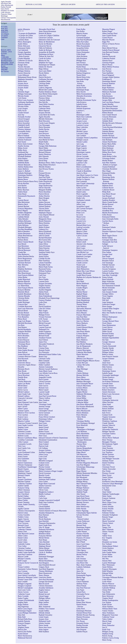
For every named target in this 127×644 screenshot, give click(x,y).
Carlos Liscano (82, 236)
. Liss (78, 238)
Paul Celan (22, 450)
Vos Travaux (5, 71)
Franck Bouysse (24, 340)
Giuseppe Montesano (84, 440)
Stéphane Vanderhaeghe (111, 494)
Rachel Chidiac (23, 496)
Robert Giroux (44, 432)
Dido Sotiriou (107, 367)
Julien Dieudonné (45, 150)
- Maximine (81, 356)
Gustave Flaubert (45, 300)
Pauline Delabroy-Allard (48, 92)
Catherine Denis (45, 108)
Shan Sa (105, 225)
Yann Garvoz (44, 386)
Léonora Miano (82, 388)
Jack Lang (80, 144)
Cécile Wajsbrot (108, 548)
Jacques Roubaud (108, 198)
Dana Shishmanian (109, 325)
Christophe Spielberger (110, 375)
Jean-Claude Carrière (25, 425)
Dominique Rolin (108, 177)
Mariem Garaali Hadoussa (48, 369)
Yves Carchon (23, 415)
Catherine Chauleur (25, 484)
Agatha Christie (23, 509)
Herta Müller (81, 469)
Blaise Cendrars (24, 454)
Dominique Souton (109, 371)
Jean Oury (80, 569)
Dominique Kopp (83, 90)
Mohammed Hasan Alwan (27, 77)
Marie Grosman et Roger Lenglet (51, 471)
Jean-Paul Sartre (108, 267)
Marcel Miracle (82, 409)
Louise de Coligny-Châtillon (49, 36)
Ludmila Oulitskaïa (83, 567)
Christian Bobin (24, 298)
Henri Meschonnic (83, 379)
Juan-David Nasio (83, 496)
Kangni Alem (23, 65)
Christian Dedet (44, 83)
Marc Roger (106, 171)
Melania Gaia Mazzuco (85, 359)
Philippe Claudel (24, 521)
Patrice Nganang (82, 511)
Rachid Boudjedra (24, 329)
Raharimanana (107, 96)
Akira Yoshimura (108, 613)
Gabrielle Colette (24, 544)
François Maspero (83, 336)
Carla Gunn (43, 498)
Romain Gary (44, 388)
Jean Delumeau (44, 106)
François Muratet (83, 479)
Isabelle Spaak (107, 373)
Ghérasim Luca (82, 259)
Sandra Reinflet (108, 104)
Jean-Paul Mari (82, 317)
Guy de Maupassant (83, 346)
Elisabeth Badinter (24, 156)
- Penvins (80, 607)
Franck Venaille (108, 507)
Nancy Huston (44, 575)
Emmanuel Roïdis (109, 173)
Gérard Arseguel (24, 119)
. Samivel (106, 248)
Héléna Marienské (83, 319)
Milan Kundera (82, 106)
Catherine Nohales (83, 529)
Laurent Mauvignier (84, 350)
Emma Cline (22, 532)
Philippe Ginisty (45, 421)
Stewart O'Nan (82, 540)
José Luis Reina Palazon (111, 102)
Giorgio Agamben (24, 52)
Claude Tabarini (108, 423)
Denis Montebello (83, 434)
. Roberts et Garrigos (110, 165)
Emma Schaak (107, 277)
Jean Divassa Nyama (46, 169)
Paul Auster (22, 142)
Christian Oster (82, 561)
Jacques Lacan (82, 121)
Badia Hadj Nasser (83, 498)
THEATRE (4, 68)
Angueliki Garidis (45, 377)
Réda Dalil (22, 617)
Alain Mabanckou (83, 269)
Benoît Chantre (23, 469)
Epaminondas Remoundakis (112, 111)
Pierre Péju (80, 600)
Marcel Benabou (24, 231)
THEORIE (4, 70)
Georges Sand (107, 254)
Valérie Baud (22, 192)
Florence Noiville (83, 534)
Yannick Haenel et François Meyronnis (53, 511)
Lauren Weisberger (109, 563)
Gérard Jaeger (44, 596)
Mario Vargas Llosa (109, 502)
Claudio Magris (82, 288)
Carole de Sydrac (45, 58)
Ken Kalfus (80, 31)
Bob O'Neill (81, 542)
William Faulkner (45, 271)
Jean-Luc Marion (83, 321)
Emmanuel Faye (45, 273)
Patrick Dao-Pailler (25, 632)
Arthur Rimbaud (108, 146)
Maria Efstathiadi (45, 231)
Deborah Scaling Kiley (110, 273)
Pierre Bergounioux (25, 259)
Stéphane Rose (107, 186)
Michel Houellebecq (46, 561)
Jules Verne (106, 519)
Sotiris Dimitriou (45, 154)
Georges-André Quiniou (111, 77)
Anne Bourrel (23, 338)
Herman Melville (83, 375)
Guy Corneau (23, 571)
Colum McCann (82, 363)
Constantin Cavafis (25, 444)
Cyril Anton (22, 98)
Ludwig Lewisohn (83, 227)
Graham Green (44, 463)
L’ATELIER (5, 57)
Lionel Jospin (44, 617)
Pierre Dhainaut (44, 138)
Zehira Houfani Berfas (26, 256)
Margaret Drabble (45, 190)
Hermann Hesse (44, 544)
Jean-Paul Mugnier (83, 465)
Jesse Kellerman (82, 50)
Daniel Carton (23, 429)
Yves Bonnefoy (23, 317)
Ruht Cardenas (23, 419)
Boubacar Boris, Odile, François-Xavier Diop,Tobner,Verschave (53, 164)
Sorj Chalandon (23, 459)
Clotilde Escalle (44, 259)
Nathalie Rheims (108, 131)
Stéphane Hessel (45, 546)
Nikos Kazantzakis (83, 46)
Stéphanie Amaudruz (25, 79)
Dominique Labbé (83, 115)
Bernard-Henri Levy (84, 225)
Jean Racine (106, 94)
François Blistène (24, 290)
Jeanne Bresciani (24, 354)
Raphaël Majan (82, 294)
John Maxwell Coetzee (26, 534)
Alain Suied (106, 404)
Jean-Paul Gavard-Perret (48, 396)
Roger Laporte (82, 148)
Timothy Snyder (108, 348)
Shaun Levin (81, 217)
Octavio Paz (81, 596)
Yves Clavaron (23, 523)
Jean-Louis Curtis (24, 590)
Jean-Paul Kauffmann (84, 40)
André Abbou (23, 44)
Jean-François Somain (110, 356)
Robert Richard (108, 133)
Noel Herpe (43, 540)
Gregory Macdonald (84, 273)
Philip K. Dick (44, 144)
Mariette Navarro (83, 502)
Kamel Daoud (23, 634)
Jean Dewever (44, 133)
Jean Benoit (22, 244)
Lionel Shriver (107, 327)
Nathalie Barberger (25, 173)
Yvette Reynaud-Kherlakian (112, 127)
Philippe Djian (44, 175)
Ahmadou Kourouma (84, 96)
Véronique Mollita (83, 421)
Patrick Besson (23, 271)
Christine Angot (24, 92)
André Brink (22, 361)
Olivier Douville (45, 188)
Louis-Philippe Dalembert (27, 613)
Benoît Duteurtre (45, 221)
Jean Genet (43, 402)
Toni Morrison (82, 454)
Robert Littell (81, 242)
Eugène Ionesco (44, 590)
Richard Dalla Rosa (25, 619)
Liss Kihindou (82, 71)
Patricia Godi (44, 446)
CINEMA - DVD (6, 52)
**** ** (21, 31)
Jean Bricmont (23, 359)
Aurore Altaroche (24, 73)
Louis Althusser (24, 75)
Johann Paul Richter (109, 142)
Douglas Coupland (25, 586)
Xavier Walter (107, 554)
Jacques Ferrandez (45, 284)
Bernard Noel (81, 525)
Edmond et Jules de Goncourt (49, 40)
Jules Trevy (106, 465)
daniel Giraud (44, 427)
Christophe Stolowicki (110, 400)
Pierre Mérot (81, 377)
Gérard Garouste (45, 381)
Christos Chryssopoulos (8, 18)
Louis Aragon (23, 108)
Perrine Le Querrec (83, 179)
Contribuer (4, 37)
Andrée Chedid (23, 486)
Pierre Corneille (24, 573)
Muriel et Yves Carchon (26, 413)
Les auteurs (4, 36)
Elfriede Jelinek (44, 613)
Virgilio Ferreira (45, 286)
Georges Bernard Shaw (110, 321)
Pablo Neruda (81, 509)
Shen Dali (21, 615)
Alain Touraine (108, 448)
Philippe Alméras (24, 71)
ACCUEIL (4, 27)
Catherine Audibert (25, 138)
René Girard (43, 425)
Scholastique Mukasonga (85, 467)
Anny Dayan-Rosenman (47, 31)
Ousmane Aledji (24, 63)
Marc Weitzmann (108, 565)
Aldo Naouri (81, 494)
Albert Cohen (23, 536)
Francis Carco (23, 417)
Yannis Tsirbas (107, 477)
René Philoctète (82, 627)
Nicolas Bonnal (23, 313)
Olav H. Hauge (44, 527)
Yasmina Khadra (82, 65)
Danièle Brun (23, 377)
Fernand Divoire (45, 173)
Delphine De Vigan (46, 63)
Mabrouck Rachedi (109, 92)
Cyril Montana (82, 432)
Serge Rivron (107, 154)
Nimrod (79, 517)
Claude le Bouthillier (84, 171)
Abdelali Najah (82, 492)
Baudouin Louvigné (83, 256)
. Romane (106, 181)
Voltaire (105, 540)
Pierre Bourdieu (24, 336)
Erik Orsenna (81, 559)
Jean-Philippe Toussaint (111, 459)
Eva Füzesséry (44, 352)
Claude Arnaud (23, 113)
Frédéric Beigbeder (25, 213)
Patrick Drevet (44, 194)
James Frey (43, 342)
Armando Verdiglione (110, 515)
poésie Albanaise (24, 29)
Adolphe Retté (107, 121)
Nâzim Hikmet (44, 548)
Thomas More (81, 444)
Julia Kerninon (82, 58)
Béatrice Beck (23, 204)
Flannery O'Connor (83, 538)
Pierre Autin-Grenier (25, 144)
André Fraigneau (45, 331)
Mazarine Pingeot (108, 29)
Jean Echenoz (44, 225)
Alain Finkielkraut (45, 296)
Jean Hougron (44, 563)
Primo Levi (80, 213)
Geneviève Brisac (24, 363)
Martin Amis (22, 81)
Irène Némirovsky (83, 507)
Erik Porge (106, 54)
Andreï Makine (82, 296)
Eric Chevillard (23, 494)
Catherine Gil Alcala (25, 61)
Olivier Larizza (82, 154)
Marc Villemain (108, 529)
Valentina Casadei (24, 432)
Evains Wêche (107, 557)
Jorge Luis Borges (24, 321)
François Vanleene (109, 498)
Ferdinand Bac (23, 152)
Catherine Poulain (109, 58)
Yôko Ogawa (81, 550)
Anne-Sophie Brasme (25, 350)
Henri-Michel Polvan (110, 48)
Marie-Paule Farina (46, 267)
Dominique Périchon (84, 611)
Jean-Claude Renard (109, 115)
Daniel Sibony (107, 329)
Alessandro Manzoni (84, 309)
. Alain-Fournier (24, 56)
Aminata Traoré (108, 461)
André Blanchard (24, 279)
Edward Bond (23, 311)
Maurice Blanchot (24, 284)
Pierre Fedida (44, 279)
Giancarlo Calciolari (25, 398)
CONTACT (4, 32)
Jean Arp (21, 115)
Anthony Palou (82, 584)
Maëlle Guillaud (45, 494)
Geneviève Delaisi (45, 96)
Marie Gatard (44, 390)
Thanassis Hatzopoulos (47, 523)
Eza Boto (21, 325)
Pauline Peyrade (6, 7)
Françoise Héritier (45, 536)
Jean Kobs (80, 81)
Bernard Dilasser (45, 152)
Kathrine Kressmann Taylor (86, 100)
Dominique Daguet (25, 611)
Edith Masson (81, 338)
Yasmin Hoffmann (45, 550)
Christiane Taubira (109, 434)
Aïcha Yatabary (108, 607)
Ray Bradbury (23, 346)
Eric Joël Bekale (24, 215)
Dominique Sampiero (110, 250)
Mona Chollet (23, 500)
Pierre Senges (107, 306)
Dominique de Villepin (47, 65)
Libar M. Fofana (45, 309)
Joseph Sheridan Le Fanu (85, 177)
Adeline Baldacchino (25, 167)
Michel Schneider (108, 288)
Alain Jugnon (44, 630)
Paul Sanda (106, 256)
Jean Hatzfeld (44, 521)
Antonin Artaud (23, 121)
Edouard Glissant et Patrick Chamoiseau (53, 438)
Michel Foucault (45, 323)
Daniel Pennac (82, 605)
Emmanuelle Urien (109, 486)
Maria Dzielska (44, 223)
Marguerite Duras (45, 219)
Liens (3, 39)
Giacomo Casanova (25, 434)
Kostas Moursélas (83, 457)
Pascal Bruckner (24, 375)
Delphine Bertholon (25, 269)
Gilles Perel (81, 609)
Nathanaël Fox (44, 329)
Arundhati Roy (108, 211)
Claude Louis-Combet (84, 254)
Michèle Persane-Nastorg (85, 615)
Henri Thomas (107, 440)
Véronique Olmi (82, 552)
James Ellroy (43, 244)
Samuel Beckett (23, 206)
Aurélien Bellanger (25, 223)
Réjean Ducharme (45, 204)
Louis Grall (43, 457)
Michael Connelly (24, 559)
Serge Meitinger (82, 369)
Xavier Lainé (81, 129)
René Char (22, 477)
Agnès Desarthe (6, 2)
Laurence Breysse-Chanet (27, 356)
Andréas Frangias (45, 334)
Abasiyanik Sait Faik (110, 242)
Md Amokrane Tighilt (110, 444)
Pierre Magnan (82, 286)
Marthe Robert (107, 161)
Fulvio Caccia (23, 390)
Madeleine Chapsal (25, 473)
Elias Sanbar (107, 252)
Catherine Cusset (24, 594)
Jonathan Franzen (45, 338)
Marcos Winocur (108, 584)
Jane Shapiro (107, 319)
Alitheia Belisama (24, 221)
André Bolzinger (24, 302)
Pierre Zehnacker (108, 625)
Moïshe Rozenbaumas (110, 213)
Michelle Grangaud (46, 461)
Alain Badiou (23, 158)
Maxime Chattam (24, 482)
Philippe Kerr (81, 61)
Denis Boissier (23, 300)
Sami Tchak (106, 436)
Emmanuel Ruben (109, 217)
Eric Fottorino (44, 321)
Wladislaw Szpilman (110, 421)
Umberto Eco (44, 229)
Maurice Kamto (82, 33)
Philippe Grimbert (45, 469)
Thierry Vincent (108, 532)
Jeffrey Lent (81, 204)
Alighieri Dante (23, 627)
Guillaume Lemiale (83, 200)
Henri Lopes (81, 248)
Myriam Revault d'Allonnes (112, 123)
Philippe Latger (82, 161)
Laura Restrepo (108, 119)
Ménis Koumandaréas (84, 94)
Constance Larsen (83, 158)
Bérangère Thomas (109, 442)
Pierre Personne (82, 619)
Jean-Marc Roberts (109, 163)
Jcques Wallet (107, 550)
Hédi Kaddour (44, 632)
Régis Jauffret (44, 602)
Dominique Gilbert (46, 419)
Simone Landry (82, 142)
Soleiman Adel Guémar (47, 479)
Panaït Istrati (43, 592)
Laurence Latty (82, 163)
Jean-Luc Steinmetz (109, 388)
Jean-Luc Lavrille (83, 169)
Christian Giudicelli (46, 434)
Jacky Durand (44, 217)
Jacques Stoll (107, 398)
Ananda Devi (44, 131)
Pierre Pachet (81, 573)
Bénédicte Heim (45, 534)
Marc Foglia (43, 311)
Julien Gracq (43, 454)
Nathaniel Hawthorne (46, 529)
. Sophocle (106, 361)
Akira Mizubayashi (7, 5)
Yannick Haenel (44, 509)
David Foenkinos (45, 306)
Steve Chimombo (24, 498)
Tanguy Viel (107, 527)
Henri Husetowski (45, 573)
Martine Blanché (24, 281)
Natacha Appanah (24, 104)
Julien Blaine (23, 277)
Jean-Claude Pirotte (109, 36)
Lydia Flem (43, 302)
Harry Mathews (82, 340)
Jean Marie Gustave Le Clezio (87, 175)
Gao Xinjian (107, 602)
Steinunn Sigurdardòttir (111, 338)
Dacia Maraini (82, 313)
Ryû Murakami (82, 477)
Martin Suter (107, 411)
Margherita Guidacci (46, 492)
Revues (3, 66)
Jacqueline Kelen (83, 48)
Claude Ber (22, 252)
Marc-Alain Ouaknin (84, 565)
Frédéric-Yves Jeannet (47, 609)
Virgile (105, 534)
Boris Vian (106, 525)
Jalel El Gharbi (44, 236)
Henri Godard (44, 442)
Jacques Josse (44, 619)
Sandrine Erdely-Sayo (47, 252)
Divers (41, 171)
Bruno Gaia (43, 356)
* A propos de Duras (25, 38)
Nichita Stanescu (108, 377)
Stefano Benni (23, 240)
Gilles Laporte (82, 150)
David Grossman (45, 473)
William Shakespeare (110, 317)
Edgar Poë (106, 42)
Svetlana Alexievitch (25, 69)
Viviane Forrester (45, 317)
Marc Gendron (44, 400)
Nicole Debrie (44, 73)
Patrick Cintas (23, 513)
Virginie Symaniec (109, 417)
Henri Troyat (107, 475)
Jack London (81, 246)
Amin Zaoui (107, 623)
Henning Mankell (83, 302)
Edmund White (108, 573)
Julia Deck (43, 75)
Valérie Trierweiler (109, 469)
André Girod (43, 429)
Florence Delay (44, 98)
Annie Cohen (23, 542)
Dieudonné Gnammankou (48, 440)
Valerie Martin (82, 329)
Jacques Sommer (108, 359)
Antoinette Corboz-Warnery (28, 569)
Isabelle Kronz (82, 104)
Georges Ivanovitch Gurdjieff (49, 500)
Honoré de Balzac (45, 33)
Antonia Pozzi (107, 61)
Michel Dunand (44, 211)
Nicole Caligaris (24, 404)
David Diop (43, 161)
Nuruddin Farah (44, 265)
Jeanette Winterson (109, 586)
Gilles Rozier (107, 215)
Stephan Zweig (108, 634)
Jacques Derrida (44, 113)
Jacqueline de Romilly (47, 52)
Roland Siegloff (108, 336)
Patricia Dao (22, 630)
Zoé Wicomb (107, 575)
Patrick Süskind (108, 409)
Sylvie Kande (81, 36)
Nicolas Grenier (44, 467)
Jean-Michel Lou (82, 252)
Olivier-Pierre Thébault (111, 438)
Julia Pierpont (81, 630)
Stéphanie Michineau (84, 394)
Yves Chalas (22, 461)
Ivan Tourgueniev (108, 450)
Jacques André (23, 88)
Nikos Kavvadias (83, 42)
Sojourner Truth (108, 350)
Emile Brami (22, 348)
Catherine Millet (82, 400)
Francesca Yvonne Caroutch (28, 423)
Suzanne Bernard (24, 261)
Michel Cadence (24, 392)
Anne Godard (44, 444)
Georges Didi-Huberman (48, 146)
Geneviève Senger (109, 304)
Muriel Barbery (23, 177)
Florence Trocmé (108, 473)
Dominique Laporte (83, 152)
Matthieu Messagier (83, 381)
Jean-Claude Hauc (45, 525)
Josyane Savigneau (109, 269)
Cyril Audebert (23, 133)
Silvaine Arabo (23, 106)
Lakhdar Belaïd (23, 217)
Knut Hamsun (44, 515)
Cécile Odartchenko (83, 548)
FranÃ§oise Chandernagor (27, 467)
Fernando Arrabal (24, 117)
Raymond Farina (45, 269)
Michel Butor (23, 386)
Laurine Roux (107, 206)
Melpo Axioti (23, 148)
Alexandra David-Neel (47, 29)
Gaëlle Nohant (82, 532)
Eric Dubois (43, 200)
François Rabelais (109, 83)
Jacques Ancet (23, 83)
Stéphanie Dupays (45, 213)
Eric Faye (42, 277)
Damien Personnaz (83, 617)
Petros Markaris (82, 323)
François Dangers (24, 623)
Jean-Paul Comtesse (25, 554)
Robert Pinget (107, 31)
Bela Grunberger (45, 477)
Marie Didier (43, 148)
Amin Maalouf (82, 267)
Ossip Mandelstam (83, 300)
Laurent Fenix (44, 281)
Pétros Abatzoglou (24, 42)
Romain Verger (108, 517)
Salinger (105, 244)
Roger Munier (81, 471)
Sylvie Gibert (44, 415)
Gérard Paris (81, 592)
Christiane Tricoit (108, 467)
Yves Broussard (23, 373)
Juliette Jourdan (44, 623)
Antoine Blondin (24, 296)
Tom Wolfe (106, 592)
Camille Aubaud (24, 127)
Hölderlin (42, 554)
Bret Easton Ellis (45, 240)
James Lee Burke (24, 384)
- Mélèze (80, 371)
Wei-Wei (105, 559)
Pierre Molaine (82, 415)
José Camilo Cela (24, 448)
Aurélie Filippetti (45, 290)
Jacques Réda (107, 100)
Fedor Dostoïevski (45, 181)
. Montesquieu (82, 442)
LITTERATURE (6, 59)
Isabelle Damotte (24, 621)
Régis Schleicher (108, 281)
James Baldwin (23, 169)
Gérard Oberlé (82, 546)
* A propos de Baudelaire (27, 33)
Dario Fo (42, 304)
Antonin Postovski (109, 56)
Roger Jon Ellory (45, 242)
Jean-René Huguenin (46, 569)
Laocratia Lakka (82, 133)
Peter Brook (22, 371)
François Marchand (83, 315)
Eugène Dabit (23, 602)
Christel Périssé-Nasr (84, 613)
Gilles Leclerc (81, 188)
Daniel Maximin (82, 354)
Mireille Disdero (45, 167)
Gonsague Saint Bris (110, 240)
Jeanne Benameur (24, 234)
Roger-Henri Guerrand (47, 484)
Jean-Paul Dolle (44, 177)
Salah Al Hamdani (24, 54)
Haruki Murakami (83, 475)
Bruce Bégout (23, 211)
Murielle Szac (107, 419)
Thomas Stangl (108, 379)
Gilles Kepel (81, 54)
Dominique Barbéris (25, 175)
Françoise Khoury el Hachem (87, 69)
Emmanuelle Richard (110, 138)
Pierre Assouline (24, 123)
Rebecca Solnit (108, 354)
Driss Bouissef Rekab (110, 106)
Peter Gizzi (43, 436)
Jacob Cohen (22, 540)
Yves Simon (107, 344)
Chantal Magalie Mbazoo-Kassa (88, 361)
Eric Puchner (107, 71)
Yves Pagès (80, 579)
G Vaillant (106, 490)
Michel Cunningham (25, 588)
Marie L (79, 113)
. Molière (80, 419)
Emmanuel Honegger (46, 557)
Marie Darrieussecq (25, 636)
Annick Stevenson (109, 392)
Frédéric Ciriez (23, 517)
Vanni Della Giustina (46, 104)
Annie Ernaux (44, 256)
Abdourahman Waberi (110, 546)
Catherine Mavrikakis (84, 352)
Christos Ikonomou (46, 586)
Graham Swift (107, 415)
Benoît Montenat (82, 436)
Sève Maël (80, 281)
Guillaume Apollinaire (26, 102)
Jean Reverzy (107, 125)
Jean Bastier (22, 186)
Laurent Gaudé (44, 392)
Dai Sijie (105, 340)
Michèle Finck (44, 294)
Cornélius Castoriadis (26, 440)
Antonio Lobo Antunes (85, 244)
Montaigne (80, 427)
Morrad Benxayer (24, 250)
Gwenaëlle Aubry (24, 131)
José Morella (81, 446)
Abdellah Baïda (23, 163)
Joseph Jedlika (44, 611)
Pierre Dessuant (44, 127)
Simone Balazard (24, 165)
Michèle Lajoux (82, 131)
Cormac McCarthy (83, 365)
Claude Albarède (24, 58)
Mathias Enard (44, 250)
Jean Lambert (81, 136)
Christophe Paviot (83, 594)
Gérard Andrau (23, 86)
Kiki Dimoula (44, 156)
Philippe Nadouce (83, 488)
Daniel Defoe (44, 86)
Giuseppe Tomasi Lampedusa (87, 138)
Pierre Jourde (44, 625)
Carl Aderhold (23, 50)
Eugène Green (44, 465)
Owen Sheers (107, 323)
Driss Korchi (81, 92)
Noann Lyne (81, 265)
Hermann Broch (24, 369)
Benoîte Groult (44, 475)
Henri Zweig (107, 640)
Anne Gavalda (44, 394)
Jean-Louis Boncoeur (25, 309)
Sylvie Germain (44, 413)
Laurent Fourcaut (45, 327)
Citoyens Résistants (109, 117)
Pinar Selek (106, 298)
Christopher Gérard (46, 411)
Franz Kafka (81, 29)
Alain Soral (106, 363)
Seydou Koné (81, 88)
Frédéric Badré (23, 161)
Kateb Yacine (107, 605)
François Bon (23, 304)
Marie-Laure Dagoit (25, 609)
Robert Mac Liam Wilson (85, 271)
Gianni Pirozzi (107, 38)
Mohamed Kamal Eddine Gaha (50, 354)
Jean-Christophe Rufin (110, 219)
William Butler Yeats (110, 609)
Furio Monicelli (82, 425)
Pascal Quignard (108, 75)
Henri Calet (22, 400)
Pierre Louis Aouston (25, 100)
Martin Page (81, 577)
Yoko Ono (80, 557)
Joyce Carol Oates (83, 544)
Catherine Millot (82, 402)
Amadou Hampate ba (46, 513)
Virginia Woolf (108, 598)
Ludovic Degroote (45, 88)
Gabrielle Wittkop (109, 588)
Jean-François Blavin (25, 288)
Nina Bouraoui (6, 20)
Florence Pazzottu (83, 598)
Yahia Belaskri (23, 219)
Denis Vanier (107, 496)
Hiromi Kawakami (83, 44)
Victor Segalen (107, 296)
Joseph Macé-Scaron (84, 275)
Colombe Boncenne (25, 306)
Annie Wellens (107, 567)
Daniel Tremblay (108, 463)
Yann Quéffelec (108, 73)
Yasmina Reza (107, 129)
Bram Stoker (107, 396)
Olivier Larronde (82, 156)
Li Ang (20, 90)
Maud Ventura (107, 511)
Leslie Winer (107, 582)
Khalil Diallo (43, 142)
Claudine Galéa (44, 363)
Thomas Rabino (108, 90)
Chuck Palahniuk (83, 582)
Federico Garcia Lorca (84, 250)
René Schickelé (108, 279)
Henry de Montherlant (47, 42)
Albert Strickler (108, 402)
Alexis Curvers (23, 592)
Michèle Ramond (108, 98)
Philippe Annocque (25, 94)
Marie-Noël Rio (108, 150)
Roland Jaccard (44, 594)
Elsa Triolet (106, 471)
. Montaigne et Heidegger (86, 429)
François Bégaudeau (25, 209)
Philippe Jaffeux (45, 598)
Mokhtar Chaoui (24, 471)
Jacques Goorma (45, 450)
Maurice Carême (24, 421)
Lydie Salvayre (6, 12)
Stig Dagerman (23, 607)
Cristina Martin (82, 334)
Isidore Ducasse (44, 202)
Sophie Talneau (108, 427)
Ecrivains (4, 54)
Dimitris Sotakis (108, 365)
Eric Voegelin (107, 538)
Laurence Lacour (82, 125)
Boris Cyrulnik (23, 596)
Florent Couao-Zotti (25, 579)
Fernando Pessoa (82, 623)
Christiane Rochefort (110, 169)
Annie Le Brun (82, 173)
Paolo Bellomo (23, 225)
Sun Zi (105, 627)
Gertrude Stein (107, 384)
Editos (3, 55)
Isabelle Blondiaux (25, 294)
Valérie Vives (107, 536)
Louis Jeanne (43, 605)
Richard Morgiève (83, 450)
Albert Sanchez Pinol (110, 33)
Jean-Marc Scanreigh (110, 275)
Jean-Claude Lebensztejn (85, 184)
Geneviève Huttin (45, 577)
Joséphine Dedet (45, 81)
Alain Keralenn (82, 56)
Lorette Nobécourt (83, 521)
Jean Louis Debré (45, 71)
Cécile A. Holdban (45, 552)
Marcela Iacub (44, 584)
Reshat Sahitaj (107, 238)
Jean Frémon (43, 340)
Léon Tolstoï (107, 446)
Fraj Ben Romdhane (25, 229)
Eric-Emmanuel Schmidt (111, 286)
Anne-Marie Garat (45, 371)
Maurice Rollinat (108, 179)
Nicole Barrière (23, 184)
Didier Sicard (107, 331)
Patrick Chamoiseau (25, 463)
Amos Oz (80, 571)
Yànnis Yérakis (108, 611)
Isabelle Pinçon (82, 632)
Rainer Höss (43, 559)
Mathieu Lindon (82, 234)
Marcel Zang (107, 621)
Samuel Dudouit (45, 206)
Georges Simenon (109, 342)
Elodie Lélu (81, 198)
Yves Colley (22, 546)
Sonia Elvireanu (44, 246)
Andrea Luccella (82, 261)
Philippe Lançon (82, 140)
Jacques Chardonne (25, 479)
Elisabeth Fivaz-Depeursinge (49, 298)
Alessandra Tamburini (110, 429)
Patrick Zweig (107, 636)
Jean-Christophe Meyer (85, 384)
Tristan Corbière (24, 567)
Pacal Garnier (44, 379)
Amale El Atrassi (45, 234)
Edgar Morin (81, 452)
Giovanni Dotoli (45, 184)
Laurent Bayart (23, 200)
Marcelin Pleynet (108, 40)
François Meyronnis (84, 386)
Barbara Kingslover (83, 73)
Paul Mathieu (81, 342)
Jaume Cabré (22, 388)
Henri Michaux (82, 390)
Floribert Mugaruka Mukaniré (87, 463)
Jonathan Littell (82, 240)
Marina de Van (44, 61)
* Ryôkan (106, 223)
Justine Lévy (81, 223)
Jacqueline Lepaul (83, 206)
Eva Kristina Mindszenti (85, 407)
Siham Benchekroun (25, 236)
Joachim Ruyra (108, 221)
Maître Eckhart (44, 227)
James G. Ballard (24, 171)
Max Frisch (43, 346)
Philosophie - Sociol (7, 62)
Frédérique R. (107, 79)
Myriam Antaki (23, 96)
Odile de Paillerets (45, 48)
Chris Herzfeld (44, 542)
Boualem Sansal (108, 261)
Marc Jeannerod (44, 607)
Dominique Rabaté (109, 81)
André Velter (107, 504)
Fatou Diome (5, 9)
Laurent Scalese (108, 271)
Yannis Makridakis (83, 298)
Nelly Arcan (22, 111)
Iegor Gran (43, 459)
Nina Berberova (24, 254)
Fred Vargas (106, 500)
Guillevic (42, 496)
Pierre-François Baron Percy (28, 181)
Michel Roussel (108, 204)
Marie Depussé (44, 111)
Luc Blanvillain (23, 286)
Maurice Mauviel (83, 348)
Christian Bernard (24, 263)
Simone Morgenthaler (84, 448)
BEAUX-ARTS (6, 50)
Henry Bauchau (23, 190)
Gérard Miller (81, 398)
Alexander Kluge (83, 79)
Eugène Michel (82, 392)
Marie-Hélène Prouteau (111, 67)
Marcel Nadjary (82, 486)
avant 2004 (4, 30)
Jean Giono (43, 423)
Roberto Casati (23, 436)
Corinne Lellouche (83, 196)
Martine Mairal (82, 292)
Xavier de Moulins (45, 44)
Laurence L (80, 111)
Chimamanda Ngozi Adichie (87, 513)
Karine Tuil (106, 479)
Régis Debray (44, 69)
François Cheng (23, 488)
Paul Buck (22, 379)
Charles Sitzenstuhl (109, 346)
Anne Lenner (81, 202)
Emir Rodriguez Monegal (86, 423)
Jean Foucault (44, 325)
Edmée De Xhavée (45, 67)
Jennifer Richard (108, 136)
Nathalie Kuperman (83, 108)
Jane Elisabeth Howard (47, 565)
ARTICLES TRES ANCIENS (105, 4)
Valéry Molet (81, 417)
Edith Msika (81, 461)
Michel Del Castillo (46, 90)
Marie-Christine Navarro (85, 500)
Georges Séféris (108, 294)
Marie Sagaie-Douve (110, 236)
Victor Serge (107, 311)
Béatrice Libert (82, 231)
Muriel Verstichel (108, 521)
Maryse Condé (23, 557)
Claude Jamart (44, 600)
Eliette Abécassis (24, 46)
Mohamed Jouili (45, 621)
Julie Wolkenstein (109, 594)
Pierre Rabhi (107, 86)
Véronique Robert (109, 158)
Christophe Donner (46, 179)
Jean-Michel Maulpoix (84, 344)
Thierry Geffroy (44, 398)
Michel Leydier (82, 229)
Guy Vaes (106, 488)
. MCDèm (80, 367)
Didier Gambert (44, 365)
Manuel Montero (82, 438)
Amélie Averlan (23, 146)
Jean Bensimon (23, 246)
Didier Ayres (22, 150)
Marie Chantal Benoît (26, 242)
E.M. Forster (43, 319)
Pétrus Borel (22, 319)
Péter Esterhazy (44, 261)
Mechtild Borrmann (25, 323)
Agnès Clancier (23, 519)
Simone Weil (107, 561)
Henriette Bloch (24, 292)
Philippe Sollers (108, 352)
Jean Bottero (22, 327)
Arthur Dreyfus (44, 196)
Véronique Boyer (24, 344)
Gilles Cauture (23, 442)
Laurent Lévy (81, 221)
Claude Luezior (82, 263)
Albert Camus (23, 409)
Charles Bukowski (24, 381)
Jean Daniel (22, 625)
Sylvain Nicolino (83, 515)
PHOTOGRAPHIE (7, 64)
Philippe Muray (82, 482)
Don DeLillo (43, 102)
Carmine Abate (23, 40)
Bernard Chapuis (24, 475)
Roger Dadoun (23, 605)
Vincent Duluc (44, 209)
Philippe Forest (44, 315)
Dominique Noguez (83, 527)
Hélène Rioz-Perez (109, 152)
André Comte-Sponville (26, 552)
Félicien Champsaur (25, 465)
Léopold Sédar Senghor (111, 309)
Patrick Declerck (45, 77)
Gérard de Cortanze (46, 38)
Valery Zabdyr (107, 619)
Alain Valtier (107, 492)
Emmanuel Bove (24, 342)
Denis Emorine (44, 248)
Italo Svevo (106, 413)
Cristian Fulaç (44, 348)
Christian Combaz (24, 548)
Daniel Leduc (81, 192)
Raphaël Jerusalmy (46, 615)
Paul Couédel (23, 582)
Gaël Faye (42, 275)
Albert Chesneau (24, 490)
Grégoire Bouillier (24, 331)
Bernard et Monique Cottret (28, 577)
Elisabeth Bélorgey (25, 227)
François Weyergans (109, 569)
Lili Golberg (43, 448)
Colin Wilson (107, 579)
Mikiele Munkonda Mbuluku (87, 473)
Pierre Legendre (82, 194)
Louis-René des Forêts (47, 115)
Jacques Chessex (24, 492)
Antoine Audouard (24, 140)
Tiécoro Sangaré (108, 259)
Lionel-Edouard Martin (85, 327)
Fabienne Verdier (108, 513)
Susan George (44, 409)
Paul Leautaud (82, 181)
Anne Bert (22, 267)
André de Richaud (45, 50)
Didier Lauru (81, 165)
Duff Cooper (22, 561)
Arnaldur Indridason (46, 588)
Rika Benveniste (24, 248)
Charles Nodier (82, 523)
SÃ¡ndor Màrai (82, 311)
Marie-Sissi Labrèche (84, 117)
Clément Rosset (108, 188)
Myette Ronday (108, 184)
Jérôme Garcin (44, 375)
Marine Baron (23, 179)
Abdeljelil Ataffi (24, 125)
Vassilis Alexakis (24, 67)
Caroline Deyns (44, 136)
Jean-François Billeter (26, 275)
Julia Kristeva (81, 102)
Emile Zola (106, 630)
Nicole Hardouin (45, 519)
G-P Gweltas (43, 504)
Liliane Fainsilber (45, 263)
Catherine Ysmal (108, 617)
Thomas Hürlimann (46, 571)
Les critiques (5, 34)
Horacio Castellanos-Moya (27, 438)
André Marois (81, 325)
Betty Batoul (22, 188)
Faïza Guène (43, 482)
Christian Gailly (45, 359)
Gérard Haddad (44, 507)
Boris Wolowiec (108, 596)
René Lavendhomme (84, 167)
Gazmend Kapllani (83, 38)
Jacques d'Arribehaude (26, 600)
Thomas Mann (82, 304)
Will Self (105, 300)
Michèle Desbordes (46, 119)
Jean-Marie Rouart (109, 194)
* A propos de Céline (25, 36)
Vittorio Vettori (108, 523)
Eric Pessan (81, 621)
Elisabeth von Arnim (7, 11)
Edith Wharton (107, 571)
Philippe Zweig (108, 632)
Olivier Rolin (107, 175)
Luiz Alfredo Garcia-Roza (48, 373)
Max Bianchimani (24, 273)
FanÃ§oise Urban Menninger (113, 482)
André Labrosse (82, 119)
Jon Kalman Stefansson (111, 381)
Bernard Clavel (23, 525)
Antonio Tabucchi (109, 425)
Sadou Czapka (23, 598)
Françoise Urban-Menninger (6, 15)
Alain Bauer (22, 194)
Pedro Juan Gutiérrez (46, 502)
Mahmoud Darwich (25, 638)
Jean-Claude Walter (109, 552)
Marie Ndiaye (81, 504)
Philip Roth (106, 192)
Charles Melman (82, 373)
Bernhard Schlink (108, 284)
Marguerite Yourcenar (110, 615)
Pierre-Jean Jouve (45, 627)
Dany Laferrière (82, 127)
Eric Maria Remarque (110, 108)
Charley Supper (108, 407)
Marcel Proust (107, 65)
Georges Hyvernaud (46, 582)
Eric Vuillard (107, 544)
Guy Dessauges (44, 125)
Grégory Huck (44, 567)
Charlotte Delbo (44, 100)
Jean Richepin (107, 140)
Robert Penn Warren (84, 602)
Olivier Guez (43, 490)
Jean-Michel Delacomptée (48, 94)
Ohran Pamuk (81, 586)
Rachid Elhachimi (45, 238)
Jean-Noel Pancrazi (83, 588)
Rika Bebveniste (24, 202)
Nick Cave (22, 446)
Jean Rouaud (107, 196)
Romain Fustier (44, 350)
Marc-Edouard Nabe (84, 484)
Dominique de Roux (46, 54)
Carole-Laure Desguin (47, 123)
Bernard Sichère (108, 334)
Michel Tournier (108, 454)
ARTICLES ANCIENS (68, 4)
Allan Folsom (44, 313)
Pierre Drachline (45, 192)
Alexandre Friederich (46, 344)
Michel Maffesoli (83, 284)
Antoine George (44, 407)
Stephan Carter (23, 427)
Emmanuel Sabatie (109, 227)
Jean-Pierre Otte (6, 3)
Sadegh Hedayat (45, 532)
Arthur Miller (81, 396)
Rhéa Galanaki (44, 361)
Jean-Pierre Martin (83, 331)
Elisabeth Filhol (44, 288)
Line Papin (80, 590)
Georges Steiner (108, 386)
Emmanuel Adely (24, 48)
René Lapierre (81, 146)
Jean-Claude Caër (24, 394)
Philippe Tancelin (108, 432)
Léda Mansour (82, 306)
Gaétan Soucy (107, 369)
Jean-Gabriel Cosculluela (27, 575)
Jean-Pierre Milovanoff (85, 404)
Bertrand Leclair (82, 186)
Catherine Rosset (108, 190)
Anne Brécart (23, 352)
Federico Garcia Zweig (110, 638)
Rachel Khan (81, 67)
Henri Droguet (44, 198)
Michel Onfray (82, 554)
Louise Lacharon (82, 123)
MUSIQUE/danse (6, 61)
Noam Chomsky (24, 502)
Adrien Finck (44, 292)
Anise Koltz (81, 86)
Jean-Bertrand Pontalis (110, 52)
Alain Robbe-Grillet (109, 156)
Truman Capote (23, 411)
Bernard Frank (44, 336)
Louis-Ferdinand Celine (26, 452)
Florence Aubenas (24, 129)
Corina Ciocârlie (24, 515)
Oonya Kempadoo (83, 52)
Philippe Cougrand (25, 584)
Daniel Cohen (23, 538)
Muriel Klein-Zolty (83, 77)
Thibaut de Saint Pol (46, 56)
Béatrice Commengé (25, 550)
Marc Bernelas (23, 265)
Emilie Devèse (44, 129)
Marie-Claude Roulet (110, 202)
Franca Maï (80, 290)
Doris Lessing (81, 211)
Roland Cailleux (24, 396)
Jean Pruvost (107, 69)
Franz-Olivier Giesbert (47, 417)
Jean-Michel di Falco (46, 140)
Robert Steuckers (108, 390)
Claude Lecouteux (83, 190)
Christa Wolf (107, 590)
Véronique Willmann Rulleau (113, 577)
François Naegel (82, 490)
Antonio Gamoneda (46, 367)
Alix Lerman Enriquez (84, 209)
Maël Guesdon (44, 488)
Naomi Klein (81, 75)
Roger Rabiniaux (108, 88)
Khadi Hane (43, 517)
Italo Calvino (23, 407)
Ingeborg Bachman (25, 154)
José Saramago (108, 263)
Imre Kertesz (81, 63)
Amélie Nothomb (83, 536)
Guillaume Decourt (46, 79)
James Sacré (107, 229)
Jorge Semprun (108, 302)
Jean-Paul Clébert (24, 527)
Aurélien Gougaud (45, 452)
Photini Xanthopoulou (110, 600)
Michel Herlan (44, 538)
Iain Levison (81, 219)
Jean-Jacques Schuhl (110, 292)
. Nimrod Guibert (83, 519)
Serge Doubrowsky (46, 186)
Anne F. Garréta (44, 384)
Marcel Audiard (23, 136)
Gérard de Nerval (45, 46)
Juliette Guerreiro (45, 486)
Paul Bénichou (23, 238)
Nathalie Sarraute (108, 265)
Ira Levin (80, 215)
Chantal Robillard (109, 167)
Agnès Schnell (107, 290)
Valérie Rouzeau (108, 209)
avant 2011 (4, 29)
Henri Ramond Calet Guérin (28, 402)
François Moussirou (84, 459)
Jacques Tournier (108, 457)
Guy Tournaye (107, 452)
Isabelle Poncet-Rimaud (111, 50)
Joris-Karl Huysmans (46, 579)
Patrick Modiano (82, 413)
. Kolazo (79, 83)
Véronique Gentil (45, 404)
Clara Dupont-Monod (46, 215)
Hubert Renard (107, 113)
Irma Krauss (81, 98)
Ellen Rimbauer (108, 148)
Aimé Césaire (23, 457)
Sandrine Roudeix (109, 200)
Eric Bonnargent (24, 315)
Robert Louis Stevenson (111, 394)
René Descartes (44, 121)
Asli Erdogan (44, 254)
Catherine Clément (25, 529)
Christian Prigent (108, 63)
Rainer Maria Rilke (109, 144)
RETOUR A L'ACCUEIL (34, 4)
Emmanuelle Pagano (84, 575)
